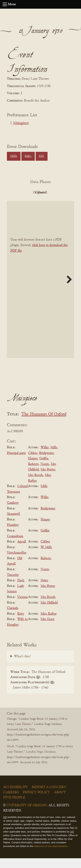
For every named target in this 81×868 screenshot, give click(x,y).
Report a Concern (49, 797)
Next (68, 289)
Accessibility (16, 797)
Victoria (22, 607)
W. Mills (46, 557)
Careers (11, 802)
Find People (14, 807)
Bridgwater (46, 463)
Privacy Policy (36, 802)
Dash (21, 590)
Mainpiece (21, 123)
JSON (14, 156)
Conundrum (15, 546)
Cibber (33, 463)
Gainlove (13, 513)
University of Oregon (27, 815)
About (60, 802)
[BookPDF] (40, 289)
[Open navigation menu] (5, 4)
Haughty (13, 535)
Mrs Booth (36, 485)
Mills (54, 457)
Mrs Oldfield (49, 612)
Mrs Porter (48, 479)
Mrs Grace (48, 629)
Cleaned (28, 202)
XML (28, 156)
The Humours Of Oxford (44, 424)
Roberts (33, 474)
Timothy (13, 585)
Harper (33, 468)
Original (51, 193)
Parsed (51, 202)
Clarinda (13, 618)
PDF (28, 193)
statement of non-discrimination (51, 856)
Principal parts (16, 463)
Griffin (44, 468)
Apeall (22, 551)
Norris (45, 474)
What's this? (22, 666)
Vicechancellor (17, 562)
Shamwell (13, 524)
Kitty (21, 623)
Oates (44, 590)
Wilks (45, 457)
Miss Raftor (49, 623)
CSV (42, 156)
